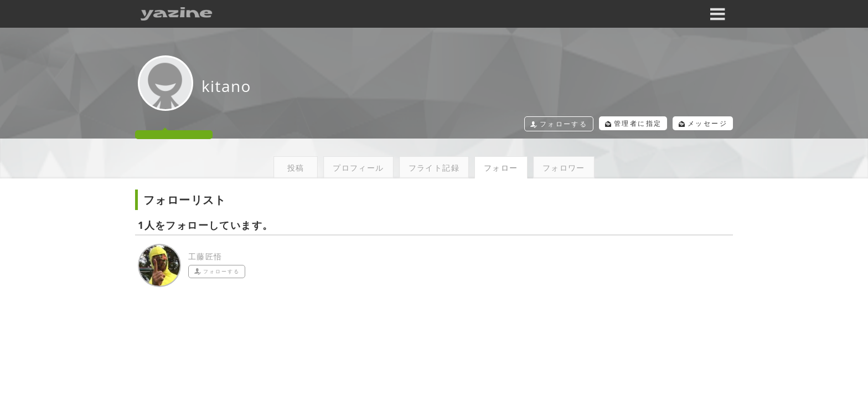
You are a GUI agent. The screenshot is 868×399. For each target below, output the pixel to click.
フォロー (501, 168)
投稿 (296, 168)
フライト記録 (434, 168)
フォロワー (564, 168)
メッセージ (699, 123)
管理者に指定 (622, 123)
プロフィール (358, 168)
